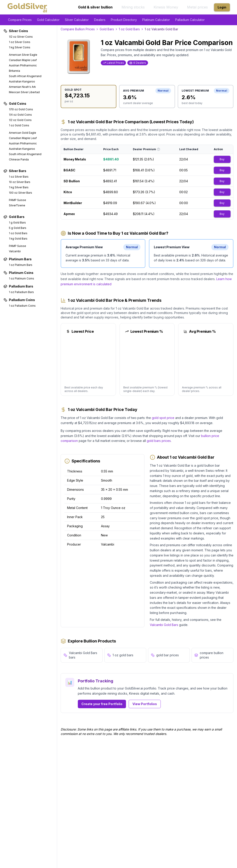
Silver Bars (15, 171)
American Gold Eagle (23, 133)
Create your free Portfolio (102, 704)
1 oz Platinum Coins (22, 278)
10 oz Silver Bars (20, 182)
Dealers (100, 20)
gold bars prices (159, 441)
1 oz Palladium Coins (22, 306)
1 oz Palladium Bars (21, 292)
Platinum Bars (18, 259)
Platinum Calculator (156, 20)
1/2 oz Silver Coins (21, 37)
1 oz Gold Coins (19, 125)
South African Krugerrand (25, 76)
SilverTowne (17, 205)
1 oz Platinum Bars (21, 265)
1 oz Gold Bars (18, 233)
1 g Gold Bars (17, 223)
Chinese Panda (19, 159)
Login (222, 7)
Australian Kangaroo (22, 81)
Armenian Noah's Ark (22, 87)
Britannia (14, 71)
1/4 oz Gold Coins (20, 115)
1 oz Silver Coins (20, 42)
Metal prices (197, 7)
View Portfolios (145, 704)
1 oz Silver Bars (19, 177)
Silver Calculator (77, 20)
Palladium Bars (18, 286)
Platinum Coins (19, 273)
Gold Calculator (48, 20)
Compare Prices (20, 20)
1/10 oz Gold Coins (21, 109)
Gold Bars (14, 217)
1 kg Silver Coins (20, 47)
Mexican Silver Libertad (24, 92)
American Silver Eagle (23, 55)
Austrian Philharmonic (23, 65)
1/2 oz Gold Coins (20, 120)
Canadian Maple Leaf (23, 60)
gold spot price (163, 418)
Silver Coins (16, 31)
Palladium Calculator (190, 20)
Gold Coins (15, 104)
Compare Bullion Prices (78, 29)
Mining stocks (133, 7)
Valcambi (15, 251)
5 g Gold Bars (18, 228)
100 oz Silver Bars (21, 193)
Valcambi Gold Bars (164, 625)
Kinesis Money (166, 7)
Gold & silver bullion (95, 7)
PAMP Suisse (18, 200)
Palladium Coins (19, 300)
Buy (222, 159)
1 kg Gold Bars (18, 239)
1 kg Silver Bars (19, 187)
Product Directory (124, 20)
